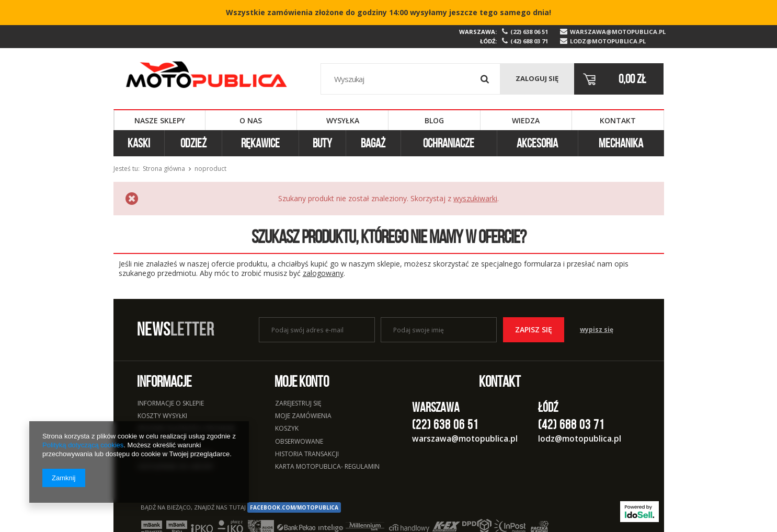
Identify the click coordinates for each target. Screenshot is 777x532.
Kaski (139, 143)
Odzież (193, 143)
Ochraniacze (449, 143)
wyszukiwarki (475, 198)
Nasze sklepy (160, 120)
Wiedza (526, 120)
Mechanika (621, 143)
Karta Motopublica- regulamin (327, 467)
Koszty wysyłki (162, 417)
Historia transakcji (307, 455)
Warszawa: (478, 32)
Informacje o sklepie (171, 404)
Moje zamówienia (303, 417)
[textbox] (411, 79)
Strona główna (164, 169)
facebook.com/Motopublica (294, 507)
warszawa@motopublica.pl (617, 32)
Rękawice (260, 143)
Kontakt (618, 120)
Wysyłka (343, 120)
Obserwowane (299, 442)
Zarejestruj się (298, 404)
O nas (251, 120)
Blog (434, 120)
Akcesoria (537, 143)
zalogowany (323, 273)
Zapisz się (534, 329)
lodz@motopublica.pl (608, 41)
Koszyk (287, 429)
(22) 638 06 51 (529, 32)
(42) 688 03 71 (529, 41)
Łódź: (488, 41)
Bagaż (373, 143)
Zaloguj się (537, 78)
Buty (322, 143)
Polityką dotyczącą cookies (83, 445)
